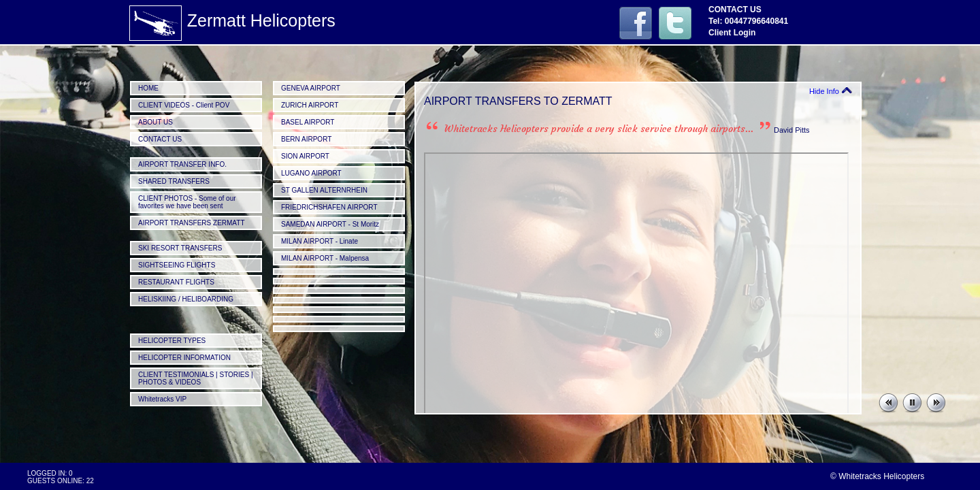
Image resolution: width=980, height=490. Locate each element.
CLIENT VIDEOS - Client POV (184, 105)
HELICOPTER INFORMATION (184, 358)
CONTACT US (160, 139)
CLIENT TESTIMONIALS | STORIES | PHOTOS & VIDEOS (196, 378)
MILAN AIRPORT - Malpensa (325, 258)
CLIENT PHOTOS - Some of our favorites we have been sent (187, 202)
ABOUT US (156, 122)
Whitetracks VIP (162, 399)
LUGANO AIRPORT (311, 173)
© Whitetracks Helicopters (877, 476)
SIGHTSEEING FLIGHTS (177, 265)
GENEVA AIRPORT (311, 88)
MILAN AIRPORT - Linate (320, 241)
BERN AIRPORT (306, 139)
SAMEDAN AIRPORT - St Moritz (330, 224)
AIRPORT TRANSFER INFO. (182, 164)
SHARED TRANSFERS (174, 181)
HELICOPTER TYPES (172, 341)
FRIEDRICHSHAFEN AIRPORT (329, 207)
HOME (148, 88)
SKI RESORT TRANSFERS (180, 248)
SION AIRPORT (305, 156)
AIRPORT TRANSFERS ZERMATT (192, 223)
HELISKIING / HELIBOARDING (186, 299)
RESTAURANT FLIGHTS (176, 282)
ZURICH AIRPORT (310, 105)
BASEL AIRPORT (308, 122)
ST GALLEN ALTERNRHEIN (324, 190)
